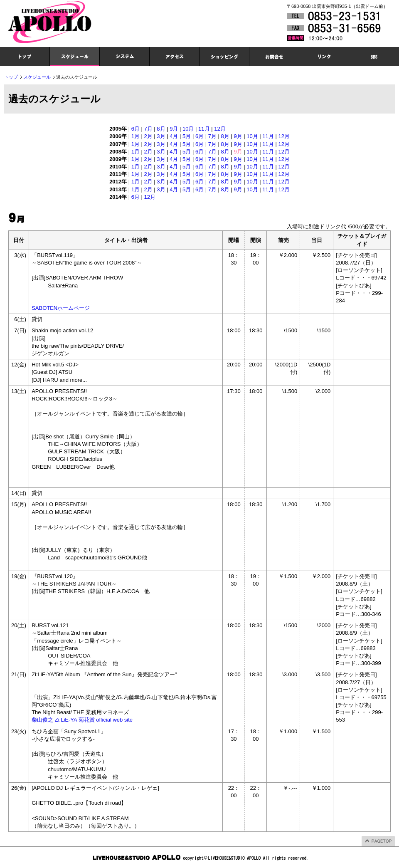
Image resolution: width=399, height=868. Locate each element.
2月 (148, 136)
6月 (135, 129)
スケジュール (37, 77)
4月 (174, 136)
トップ (11, 77)
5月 (187, 136)
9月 (174, 129)
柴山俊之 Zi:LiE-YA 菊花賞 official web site (82, 720)
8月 (161, 129)
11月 (204, 129)
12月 (220, 129)
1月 (135, 136)
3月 (161, 136)
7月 (148, 129)
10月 (188, 129)
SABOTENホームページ (61, 308)
